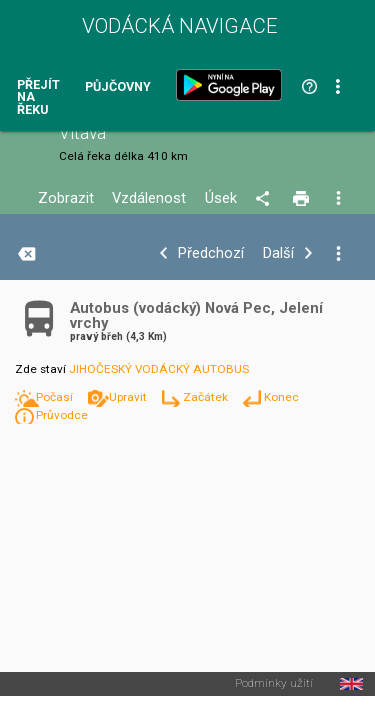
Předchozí (211, 253)
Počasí (56, 397)
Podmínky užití (274, 684)
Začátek (207, 397)
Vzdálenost (149, 198)
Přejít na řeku (38, 98)
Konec (281, 397)
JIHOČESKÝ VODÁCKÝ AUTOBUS (159, 369)
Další (278, 253)
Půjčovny (118, 87)
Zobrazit (66, 198)
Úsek (221, 198)
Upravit (129, 397)
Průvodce (62, 415)
